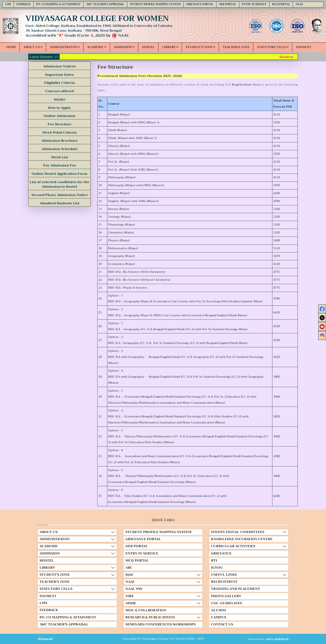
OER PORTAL (228, 4)
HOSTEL (148, 47)
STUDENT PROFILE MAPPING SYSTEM (155, 4)
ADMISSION (124, 47)
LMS (8, 4)
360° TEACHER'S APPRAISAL (105, 4)
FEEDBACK (24, 4)
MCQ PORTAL (281, 4)
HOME (11, 47)
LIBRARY (170, 47)
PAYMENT (304, 47)
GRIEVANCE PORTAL (200, 4)
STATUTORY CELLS (273, 47)
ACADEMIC (97, 47)
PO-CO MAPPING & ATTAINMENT (58, 4)
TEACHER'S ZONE (236, 47)
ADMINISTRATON (65, 47)
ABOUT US (33, 47)
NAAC (299, 4)
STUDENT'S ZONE (200, 47)
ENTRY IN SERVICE (254, 4)
